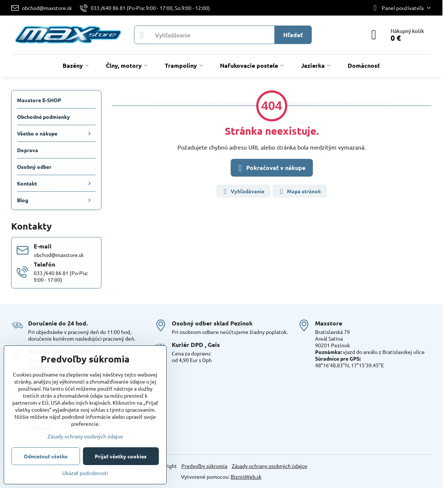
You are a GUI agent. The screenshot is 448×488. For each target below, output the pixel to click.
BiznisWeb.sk (246, 477)
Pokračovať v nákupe (271, 168)
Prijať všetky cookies (121, 456)
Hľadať (293, 35)
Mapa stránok (299, 192)
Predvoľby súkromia (204, 466)
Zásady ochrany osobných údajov (270, 466)
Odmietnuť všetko (46, 456)
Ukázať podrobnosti (85, 473)
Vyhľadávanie (243, 192)
